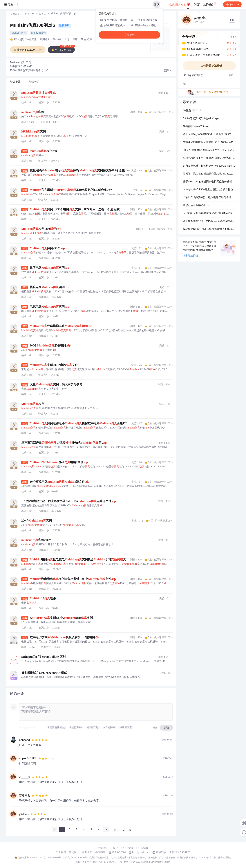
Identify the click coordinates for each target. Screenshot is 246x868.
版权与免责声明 (83, 862)
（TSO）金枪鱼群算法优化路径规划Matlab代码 (209, 213)
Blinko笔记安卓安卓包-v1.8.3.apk (201, 119)
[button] (168, 71)
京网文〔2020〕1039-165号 (75, 858)
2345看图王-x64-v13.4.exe (196, 127)
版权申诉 (64, 26)
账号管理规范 (225, 858)
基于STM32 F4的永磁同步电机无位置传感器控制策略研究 (209, 182)
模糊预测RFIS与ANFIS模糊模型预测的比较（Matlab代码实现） (209, 229)
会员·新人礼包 (180, 4)
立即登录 (129, 35)
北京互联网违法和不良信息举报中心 (129, 858)
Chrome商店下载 (208, 858)
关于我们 (61, 853)
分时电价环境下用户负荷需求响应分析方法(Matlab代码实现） (209, 158)
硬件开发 (29, 14)
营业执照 (124, 862)
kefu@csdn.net (141, 853)
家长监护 (153, 858)
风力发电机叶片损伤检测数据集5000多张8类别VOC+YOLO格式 (209, 166)
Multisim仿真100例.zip (33, 26)
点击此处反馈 (192, 256)
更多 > (233, 37)
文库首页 (15, 14)
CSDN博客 (142, 848)
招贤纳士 (74, 853)
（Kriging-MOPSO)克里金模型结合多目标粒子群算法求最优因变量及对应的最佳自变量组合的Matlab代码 (209, 190)
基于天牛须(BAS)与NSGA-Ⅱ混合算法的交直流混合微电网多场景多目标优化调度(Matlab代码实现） (209, 135)
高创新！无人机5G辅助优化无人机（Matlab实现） (209, 174)
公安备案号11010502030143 (30, 858)
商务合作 (87, 853)
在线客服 (161, 853)
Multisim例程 (19, 33)
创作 (232, 4)
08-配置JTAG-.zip (193, 111)
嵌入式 (42, 14)
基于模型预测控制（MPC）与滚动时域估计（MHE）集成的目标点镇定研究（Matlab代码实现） (209, 221)
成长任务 (210, 4)
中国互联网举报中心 (187, 858)
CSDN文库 (127, 848)
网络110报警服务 (167, 858)
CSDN (115, 848)
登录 (157, 4)
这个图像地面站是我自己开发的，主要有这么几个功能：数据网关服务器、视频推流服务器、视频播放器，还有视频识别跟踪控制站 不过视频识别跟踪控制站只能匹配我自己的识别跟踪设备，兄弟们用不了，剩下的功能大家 (209, 150)
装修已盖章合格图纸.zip (196, 206)
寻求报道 (100, 853)
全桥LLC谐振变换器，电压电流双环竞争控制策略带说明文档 (209, 198)
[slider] (27, 728)
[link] (15, 14)
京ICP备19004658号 (52, 858)
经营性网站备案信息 (99, 858)
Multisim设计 (38, 33)
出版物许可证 (111, 862)
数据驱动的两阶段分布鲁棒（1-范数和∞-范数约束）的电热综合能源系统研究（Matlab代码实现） (209, 142)
